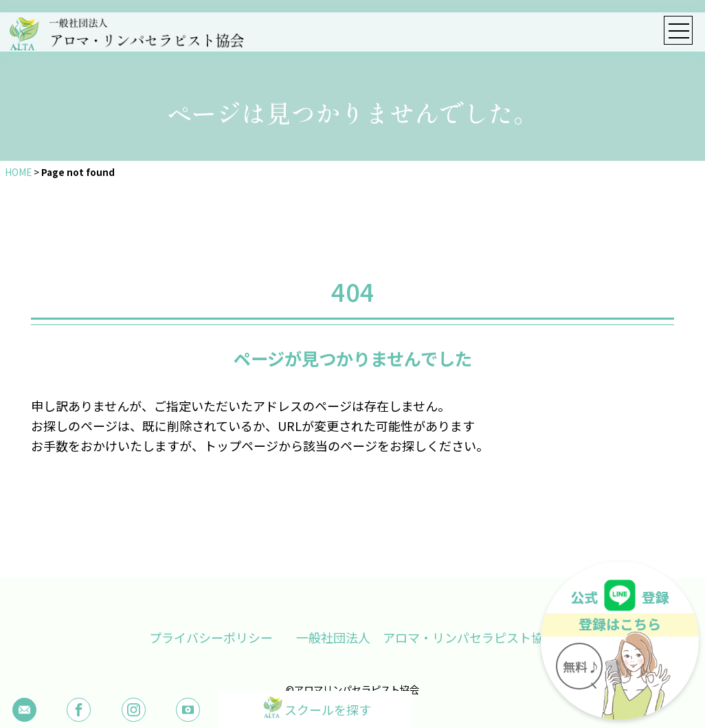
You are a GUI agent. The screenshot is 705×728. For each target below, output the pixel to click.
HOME (18, 172)
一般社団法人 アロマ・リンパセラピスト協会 (427, 637)
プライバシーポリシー (210, 637)
